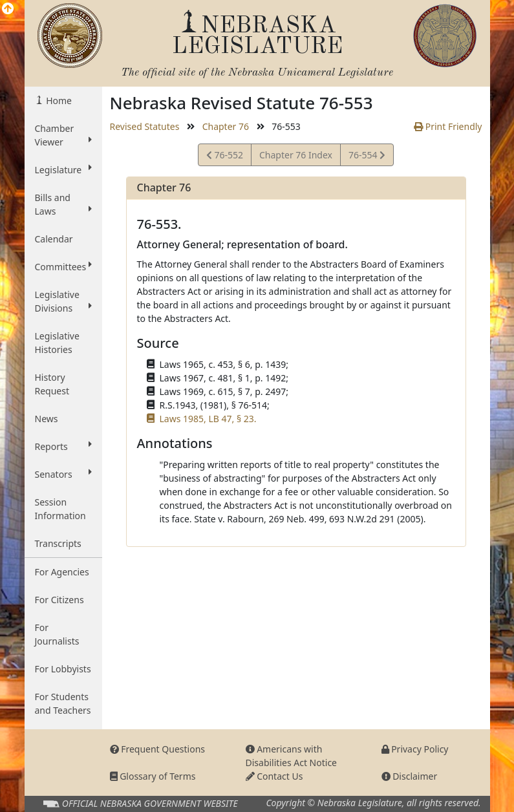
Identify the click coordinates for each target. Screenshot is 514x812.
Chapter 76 (226, 126)
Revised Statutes (145, 126)
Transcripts (58, 543)
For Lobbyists (63, 669)
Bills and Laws (63, 204)
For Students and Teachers (63, 703)
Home (58, 101)
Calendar (54, 239)
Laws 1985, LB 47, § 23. (208, 419)
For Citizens (59, 600)
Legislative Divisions (63, 301)
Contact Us (274, 776)
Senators (63, 474)
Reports (63, 446)
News (47, 419)
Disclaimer (410, 776)
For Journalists (57, 634)
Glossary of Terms (153, 776)
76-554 (367, 157)
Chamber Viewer (63, 135)
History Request (52, 384)
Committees (63, 266)
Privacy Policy (415, 749)
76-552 (225, 157)
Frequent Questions (158, 749)
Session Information (60, 509)
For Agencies (62, 572)
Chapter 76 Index (296, 155)
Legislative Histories (57, 343)
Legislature (63, 169)
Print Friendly (448, 126)
